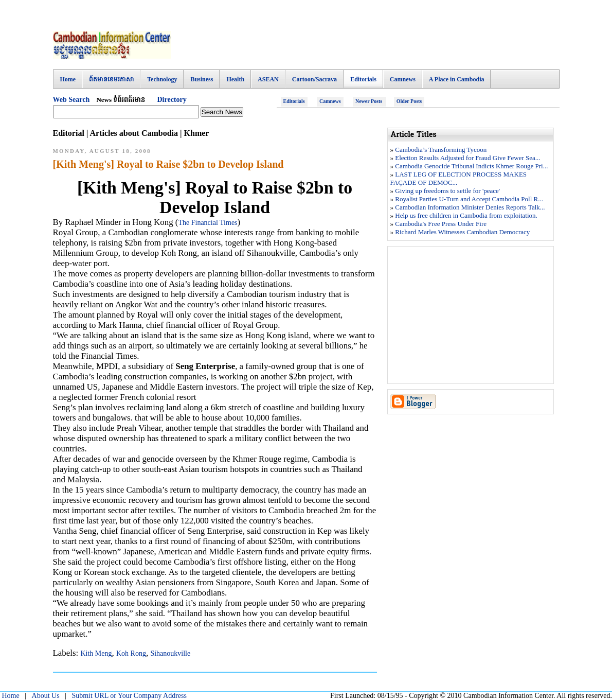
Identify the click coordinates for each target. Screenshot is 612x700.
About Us (46, 696)
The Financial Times (208, 223)
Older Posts (409, 101)
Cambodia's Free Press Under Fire (441, 224)
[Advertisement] (372, 44)
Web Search (71, 100)
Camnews (403, 79)
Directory (172, 100)
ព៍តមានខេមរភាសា (111, 79)
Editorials (363, 79)
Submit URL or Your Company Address (129, 696)
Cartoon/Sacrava (314, 79)
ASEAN (268, 79)
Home (68, 79)
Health (235, 79)
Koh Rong (131, 653)
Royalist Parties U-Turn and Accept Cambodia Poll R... (469, 199)
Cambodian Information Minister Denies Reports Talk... (470, 207)
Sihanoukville (170, 653)
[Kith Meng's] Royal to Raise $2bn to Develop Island (168, 164)
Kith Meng (96, 653)
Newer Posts (370, 101)
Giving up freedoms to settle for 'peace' (447, 191)
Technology (162, 79)
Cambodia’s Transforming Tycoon (441, 150)
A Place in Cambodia (457, 79)
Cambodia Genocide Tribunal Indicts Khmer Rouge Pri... (471, 166)
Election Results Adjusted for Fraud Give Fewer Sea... (467, 158)
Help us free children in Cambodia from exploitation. (466, 215)
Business (202, 79)
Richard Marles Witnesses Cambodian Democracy (462, 232)
